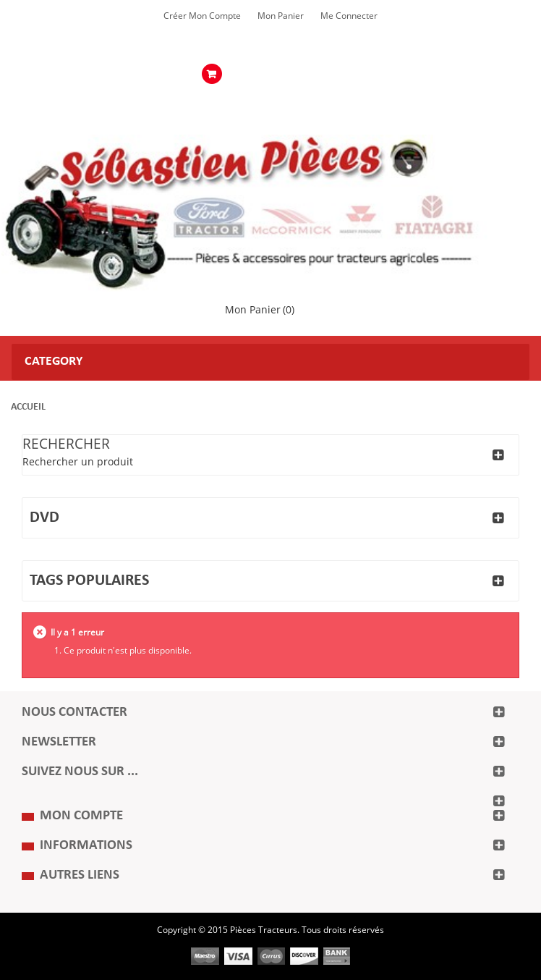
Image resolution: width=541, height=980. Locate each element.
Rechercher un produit (78, 462)
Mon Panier (281, 16)
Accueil (28, 407)
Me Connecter (349, 16)
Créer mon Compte (202, 16)
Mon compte (81, 816)
